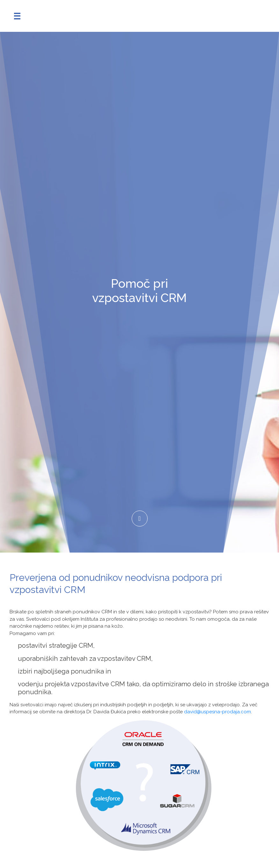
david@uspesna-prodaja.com (217, 712)
